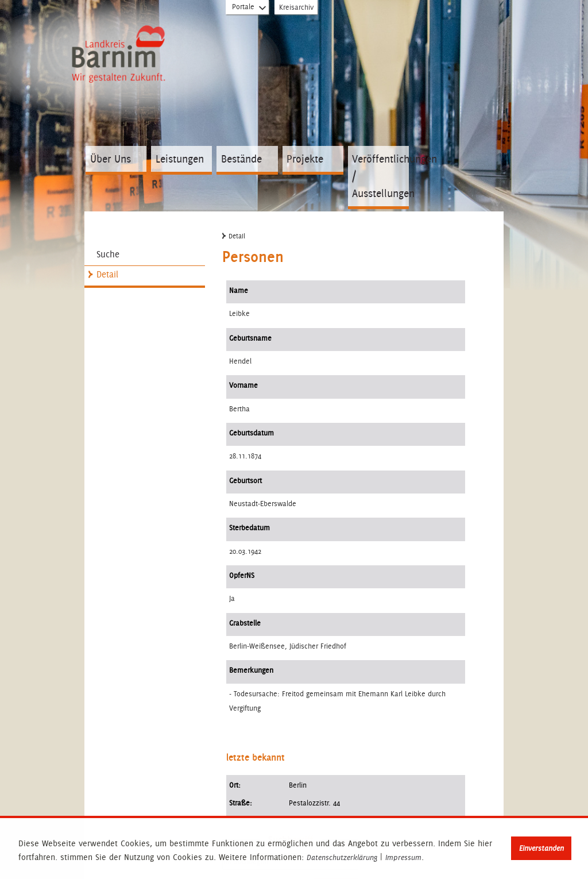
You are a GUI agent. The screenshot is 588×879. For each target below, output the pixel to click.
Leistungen (180, 159)
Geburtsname (250, 338)
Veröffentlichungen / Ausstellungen (380, 176)
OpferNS (242, 575)
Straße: (241, 803)
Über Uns (111, 159)
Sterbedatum (249, 528)
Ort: (235, 785)
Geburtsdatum (252, 433)
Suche (108, 254)
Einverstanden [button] (541, 848)
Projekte (305, 159)
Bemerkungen (251, 670)
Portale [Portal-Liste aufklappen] (249, 9)
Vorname (243, 385)
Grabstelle (245, 623)
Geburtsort (245, 481)
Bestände (241, 159)
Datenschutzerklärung (342, 858)
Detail (107, 274)
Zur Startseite (121, 56)
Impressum (403, 858)
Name (239, 290)
